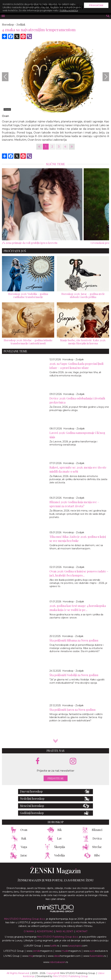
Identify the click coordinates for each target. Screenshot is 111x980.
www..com (75, 946)
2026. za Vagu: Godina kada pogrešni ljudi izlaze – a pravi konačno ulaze (76, 366)
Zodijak (21, 24)
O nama (29, 931)
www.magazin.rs (39, 951)
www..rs (52, 946)
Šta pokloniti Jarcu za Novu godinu (73, 710)
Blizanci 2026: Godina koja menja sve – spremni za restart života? (74, 504)
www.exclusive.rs (96, 951)
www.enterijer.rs (34, 956)
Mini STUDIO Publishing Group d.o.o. (25, 919)
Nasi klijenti (65, 931)
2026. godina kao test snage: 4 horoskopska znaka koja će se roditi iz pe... (78, 608)
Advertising (45, 931)
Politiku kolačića (69, 10)
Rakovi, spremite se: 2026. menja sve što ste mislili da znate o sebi (78, 469)
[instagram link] (73, 761)
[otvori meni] (3, 16)
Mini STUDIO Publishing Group (70, 976)
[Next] (106, 77)
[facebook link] (38, 761)
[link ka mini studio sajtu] (55, 911)
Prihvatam (96, 5)
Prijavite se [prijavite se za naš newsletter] (56, 778)
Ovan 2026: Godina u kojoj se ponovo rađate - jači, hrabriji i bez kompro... (79, 573)
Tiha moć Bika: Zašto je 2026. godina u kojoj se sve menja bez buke (78, 539)
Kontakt (82, 931)
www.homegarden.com (64, 956)
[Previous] (5, 77)
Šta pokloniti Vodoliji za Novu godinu (74, 675)
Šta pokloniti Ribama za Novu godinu (74, 640)
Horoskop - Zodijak (73, 359)
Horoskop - (9, 24)
